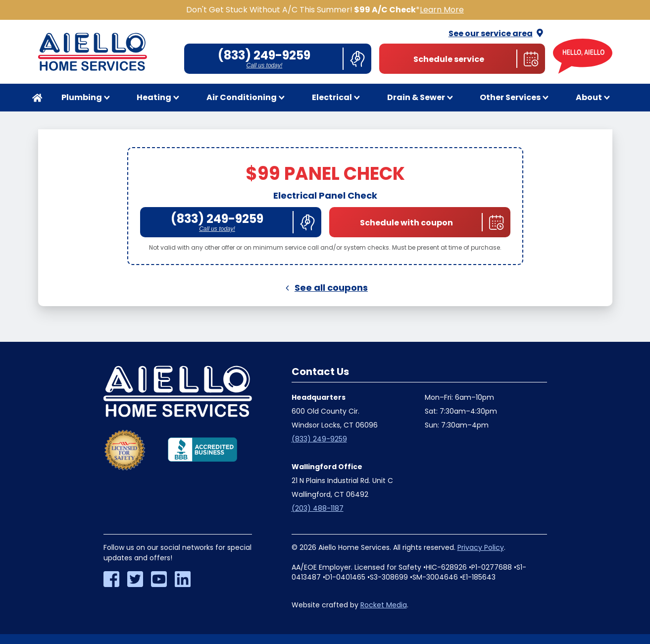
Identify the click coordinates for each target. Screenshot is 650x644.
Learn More (442, 10)
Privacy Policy (481, 547)
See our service (497, 33)
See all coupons (325, 288)
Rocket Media (384, 605)
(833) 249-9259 (319, 439)
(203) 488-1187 (318, 508)
